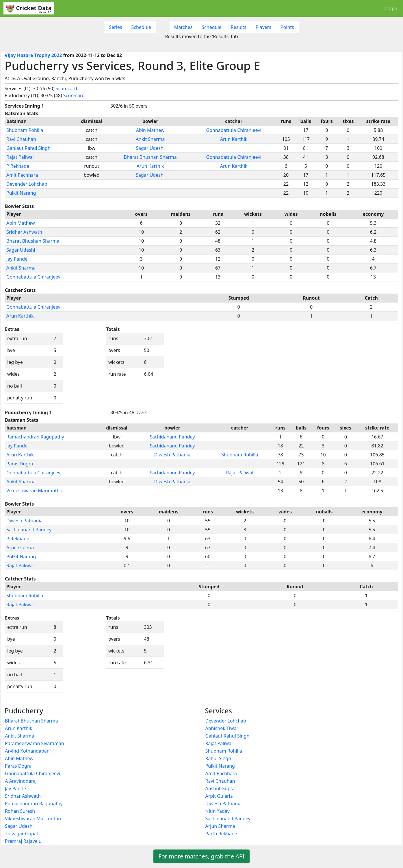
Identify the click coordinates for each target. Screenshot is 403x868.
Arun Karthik (234, 139)
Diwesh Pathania (172, 455)
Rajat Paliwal (20, 157)
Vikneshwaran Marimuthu (34, 491)
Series (115, 27)
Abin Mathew (150, 130)
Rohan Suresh (20, 811)
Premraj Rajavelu (23, 841)
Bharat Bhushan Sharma (150, 157)
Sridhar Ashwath (24, 232)
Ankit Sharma (150, 139)
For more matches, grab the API (201, 856)
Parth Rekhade (221, 834)
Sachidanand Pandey (172, 437)
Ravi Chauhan (21, 139)
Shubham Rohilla (25, 130)
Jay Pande (17, 259)
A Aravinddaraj (21, 781)
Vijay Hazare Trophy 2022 (33, 55)
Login (391, 8)
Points (287, 27)
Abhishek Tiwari (223, 728)
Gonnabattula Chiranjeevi (234, 130)
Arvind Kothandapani (28, 751)
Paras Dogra (20, 464)
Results (239, 27)
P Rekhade (18, 166)
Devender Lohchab (27, 184)
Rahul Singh (218, 758)
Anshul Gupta (220, 788)
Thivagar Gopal (21, 834)
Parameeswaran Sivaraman (35, 743)
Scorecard (66, 89)
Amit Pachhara (22, 175)
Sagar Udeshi (150, 148)
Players (263, 27)
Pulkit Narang (21, 193)
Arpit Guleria (20, 548)
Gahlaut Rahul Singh (28, 148)
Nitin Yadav (218, 811)
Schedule (141, 27)
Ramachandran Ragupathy (35, 437)
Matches (183, 27)
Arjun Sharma (220, 826)
